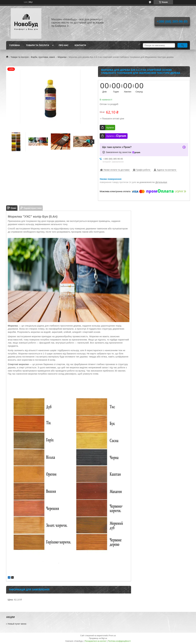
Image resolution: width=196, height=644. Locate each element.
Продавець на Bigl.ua (98, 638)
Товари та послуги (37, 45)
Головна (14, 45)
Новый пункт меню (17, 624)
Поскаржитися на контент (96, 641)
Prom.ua (112, 636)
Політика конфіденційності (119, 641)
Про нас (64, 45)
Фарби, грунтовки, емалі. (43, 57)
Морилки (62, 57)
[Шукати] (182, 45)
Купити (110, 128)
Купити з (116, 136)
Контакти (80, 45)
